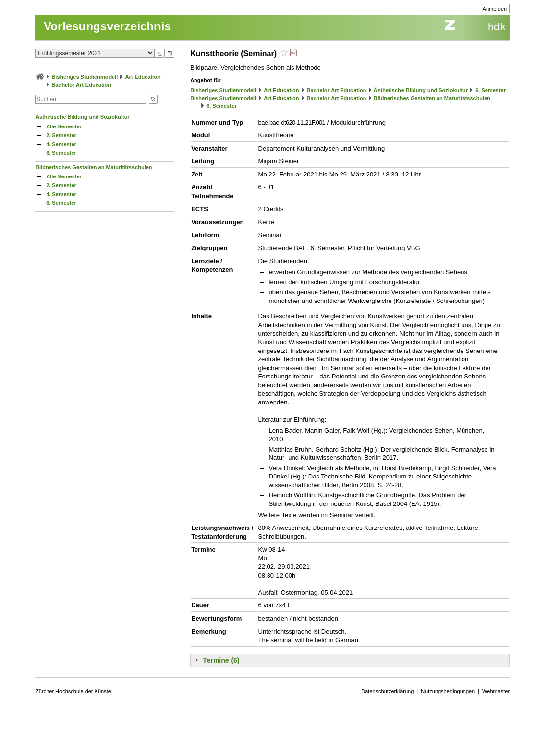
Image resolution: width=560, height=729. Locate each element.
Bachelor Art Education (81, 85)
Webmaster (496, 691)
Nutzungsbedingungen (448, 691)
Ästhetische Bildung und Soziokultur (83, 117)
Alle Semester (64, 126)
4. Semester (61, 144)
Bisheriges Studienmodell (85, 77)
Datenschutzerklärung (387, 691)
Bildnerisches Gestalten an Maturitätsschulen (94, 167)
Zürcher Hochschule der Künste (73, 691)
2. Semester (61, 135)
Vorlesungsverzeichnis (107, 26)
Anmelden (495, 9)
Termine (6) (221, 660)
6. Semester (61, 153)
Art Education (143, 77)
